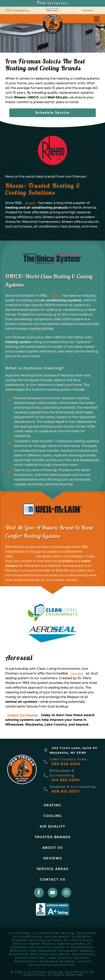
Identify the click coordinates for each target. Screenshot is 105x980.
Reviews (52, 10)
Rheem (30, 203)
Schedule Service (52, 113)
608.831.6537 (66, 791)
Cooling (53, 816)
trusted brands (53, 837)
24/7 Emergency (17, 10)
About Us (52, 848)
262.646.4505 (66, 764)
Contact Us (53, 880)
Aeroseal (77, 674)
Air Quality (52, 826)
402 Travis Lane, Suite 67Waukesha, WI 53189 (73, 750)
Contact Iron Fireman (23, 715)
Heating (52, 805)
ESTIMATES (52, 3)
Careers (88, 10)
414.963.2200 (66, 780)
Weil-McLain (24, 556)
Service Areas (52, 869)
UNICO (55, 296)
